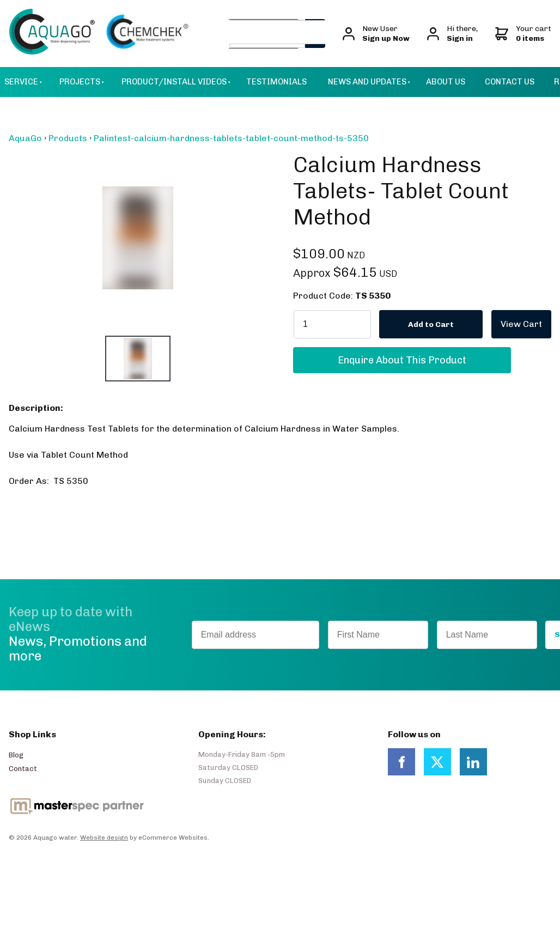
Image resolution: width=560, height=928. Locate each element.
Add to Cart (431, 325)
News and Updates (367, 82)
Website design (104, 838)
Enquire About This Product (402, 353)
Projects (80, 82)
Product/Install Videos (174, 82)
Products (68, 138)
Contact (23, 769)
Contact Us (510, 82)
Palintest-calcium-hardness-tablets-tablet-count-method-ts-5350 (231, 138)
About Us (446, 82)
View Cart (512, 315)
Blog (16, 755)
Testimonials (276, 82)
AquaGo (25, 138)
